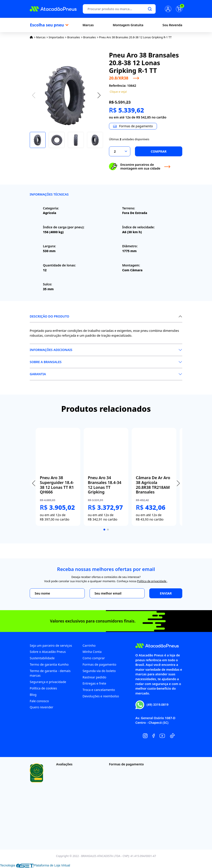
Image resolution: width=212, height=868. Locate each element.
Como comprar (94, 658)
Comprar (159, 151)
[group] (58, 477)
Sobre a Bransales (46, 362)
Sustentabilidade (42, 658)
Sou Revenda (172, 25)
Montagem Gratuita (128, 25)
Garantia (38, 374)
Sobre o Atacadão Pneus (48, 652)
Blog (33, 695)
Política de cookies (43, 688)
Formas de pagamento (99, 664)
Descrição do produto (49, 316)
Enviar (166, 593)
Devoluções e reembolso (101, 696)
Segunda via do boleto (99, 671)
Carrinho (89, 645)
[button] (99, 95)
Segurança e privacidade (48, 682)
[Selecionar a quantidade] (120, 151)
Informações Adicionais (51, 350)
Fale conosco (39, 701)
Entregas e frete (94, 683)
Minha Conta (92, 652)
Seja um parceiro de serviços (51, 645)
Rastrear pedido (94, 677)
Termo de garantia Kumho (49, 664)
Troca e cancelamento (99, 690)
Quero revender (41, 707)
